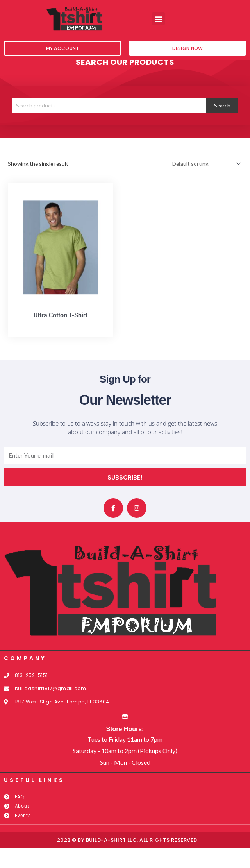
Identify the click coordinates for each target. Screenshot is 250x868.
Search (222, 125)
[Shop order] (205, 183)
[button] (158, 19)
